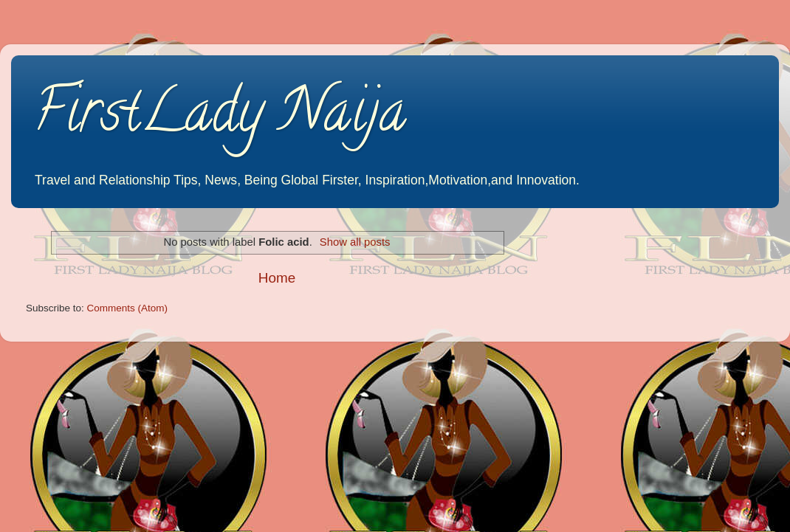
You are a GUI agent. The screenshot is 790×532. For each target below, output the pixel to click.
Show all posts (355, 242)
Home (277, 278)
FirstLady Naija (220, 117)
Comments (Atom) (128, 308)
